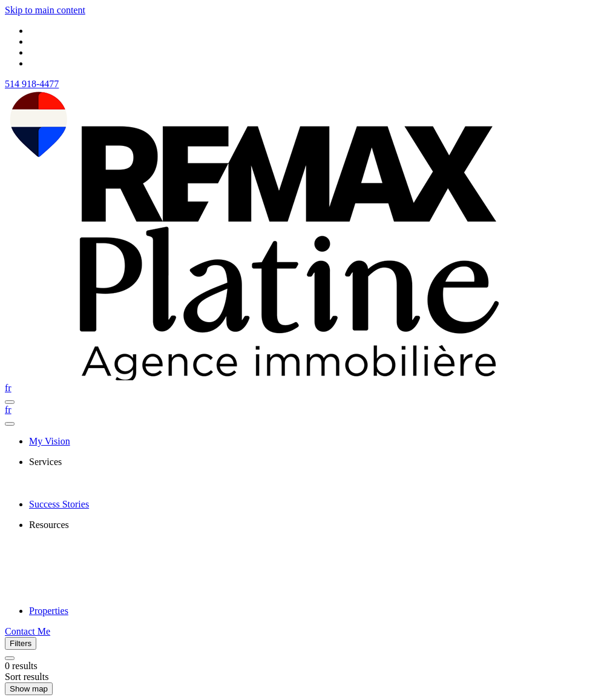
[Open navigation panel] (10, 402)
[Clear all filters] (10, 658)
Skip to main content (45, 10)
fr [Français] (8, 388)
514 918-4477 (32, 84)
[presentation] (317, 462)
